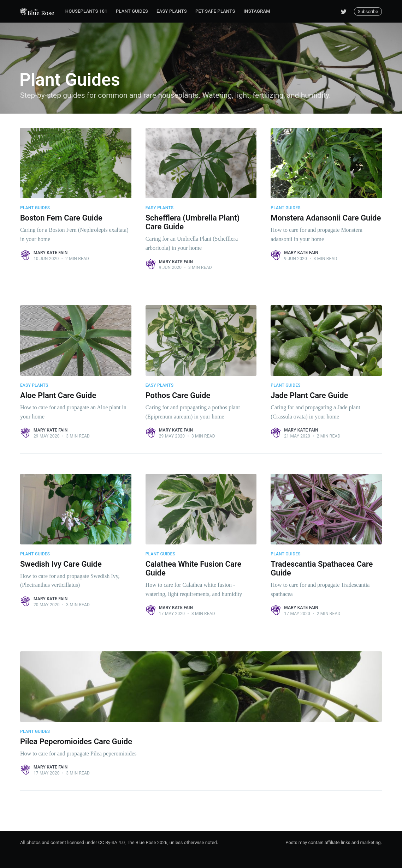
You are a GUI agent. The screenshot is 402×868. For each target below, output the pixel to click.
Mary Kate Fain (51, 253)
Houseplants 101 (86, 11)
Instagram (257, 11)
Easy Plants (172, 11)
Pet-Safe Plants (215, 11)
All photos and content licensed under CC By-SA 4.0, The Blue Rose (88, 842)
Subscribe (368, 11)
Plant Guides (132, 11)
